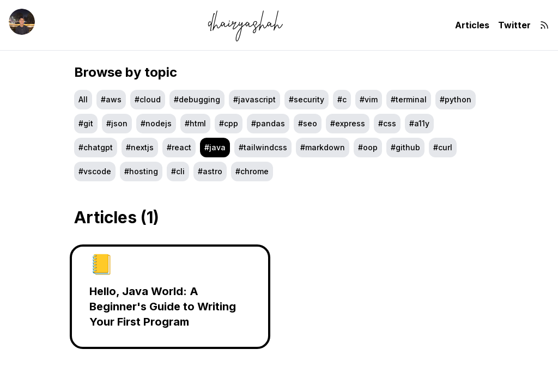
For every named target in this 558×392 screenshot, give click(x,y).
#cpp (229, 123)
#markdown (323, 147)
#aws (111, 99)
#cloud (148, 99)
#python (456, 99)
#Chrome (252, 171)
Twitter (514, 25)
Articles (472, 25)
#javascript (254, 99)
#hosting (141, 171)
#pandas (268, 123)
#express (348, 123)
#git (86, 123)
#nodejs (156, 123)
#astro (210, 171)
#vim (369, 99)
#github (405, 147)
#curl (443, 147)
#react (179, 147)
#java (215, 147)
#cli (178, 171)
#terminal (409, 99)
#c (342, 99)
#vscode (95, 171)
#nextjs (140, 147)
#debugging (197, 99)
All (83, 99)
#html (195, 123)
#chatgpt (96, 147)
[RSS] (544, 25)
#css (387, 123)
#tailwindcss (263, 147)
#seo (308, 123)
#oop (368, 147)
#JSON (117, 123)
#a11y (419, 123)
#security (307, 99)
